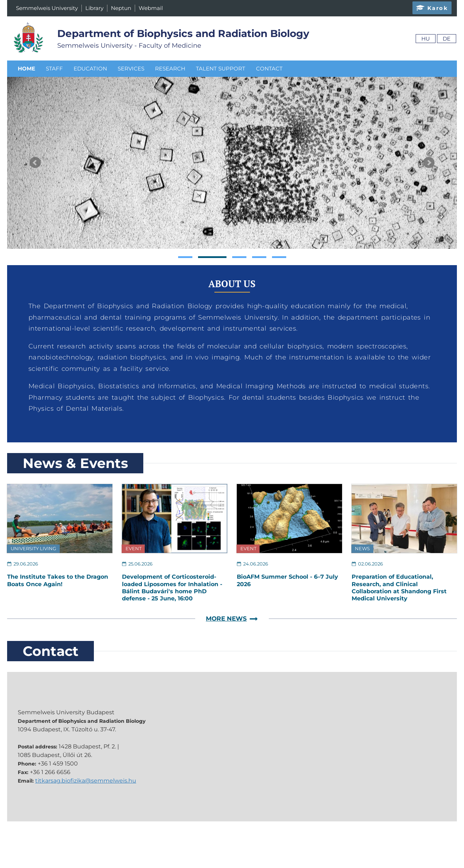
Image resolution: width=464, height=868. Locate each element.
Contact (269, 69)
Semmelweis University (47, 8)
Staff (54, 69)
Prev (35, 163)
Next (429, 163)
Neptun (121, 8)
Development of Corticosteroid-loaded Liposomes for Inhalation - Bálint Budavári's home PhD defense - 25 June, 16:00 (172, 588)
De (447, 39)
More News (232, 619)
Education (90, 69)
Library (94, 8)
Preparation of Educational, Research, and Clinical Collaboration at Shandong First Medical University (399, 588)
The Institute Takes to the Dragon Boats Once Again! (58, 580)
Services (131, 69)
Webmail (151, 8)
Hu (426, 39)
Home (26, 69)
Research (170, 69)
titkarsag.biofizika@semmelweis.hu (86, 781)
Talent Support (221, 69)
